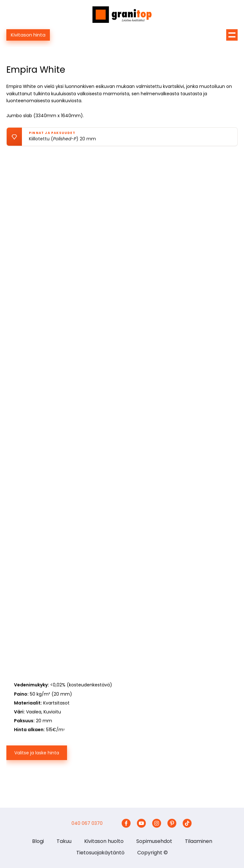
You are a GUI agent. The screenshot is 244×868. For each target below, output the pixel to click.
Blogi (38, 841)
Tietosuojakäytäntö (100, 853)
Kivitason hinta (28, 35)
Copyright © (152, 853)
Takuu (64, 841)
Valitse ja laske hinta (37, 753)
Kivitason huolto (104, 841)
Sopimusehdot (154, 841)
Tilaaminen (199, 841)
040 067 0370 (87, 823)
